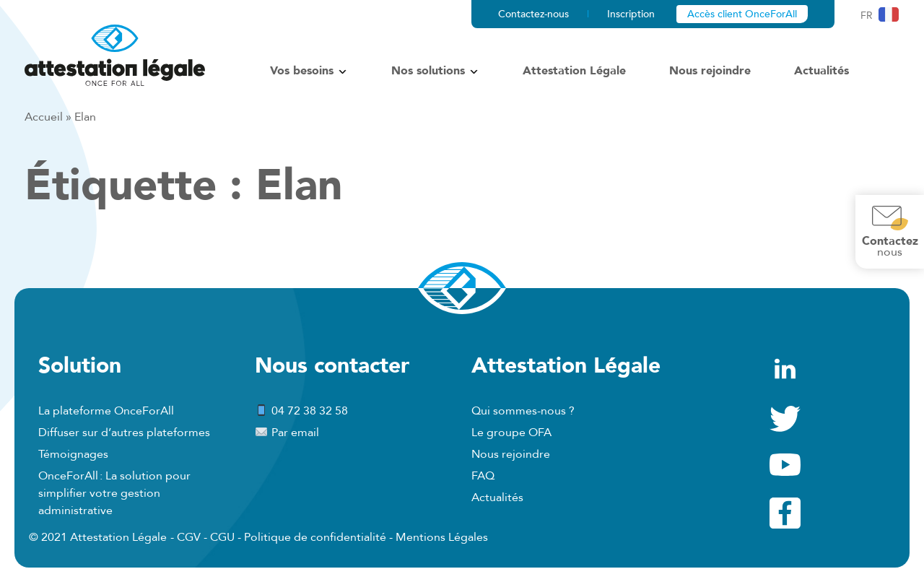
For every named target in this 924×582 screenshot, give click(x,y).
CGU (222, 537)
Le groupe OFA (511, 433)
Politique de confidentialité (315, 537)
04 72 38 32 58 (301, 411)
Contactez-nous (533, 14)
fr (867, 16)
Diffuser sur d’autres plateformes (124, 433)
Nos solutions (428, 71)
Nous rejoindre (710, 71)
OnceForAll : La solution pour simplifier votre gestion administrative (114, 493)
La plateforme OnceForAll (106, 411)
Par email (287, 433)
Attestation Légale (574, 71)
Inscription (631, 14)
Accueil (44, 117)
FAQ (483, 476)
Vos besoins (302, 71)
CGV (189, 537)
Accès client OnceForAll (742, 14)
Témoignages (73, 454)
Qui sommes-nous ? (523, 411)
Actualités (821, 71)
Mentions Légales (442, 537)
